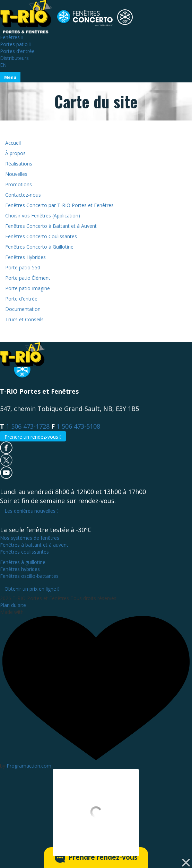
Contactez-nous (23, 195)
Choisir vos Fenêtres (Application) (43, 216)
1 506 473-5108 (78, 426)
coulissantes (24, 552)
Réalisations (19, 164)
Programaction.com (29, 766)
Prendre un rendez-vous (33, 437)
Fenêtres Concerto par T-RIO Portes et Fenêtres (59, 205)
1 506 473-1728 (28, 426)
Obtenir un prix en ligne (32, 589)
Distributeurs (14, 58)
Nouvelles (16, 174)
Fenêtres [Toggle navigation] (11, 37)
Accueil (13, 143)
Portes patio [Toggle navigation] (15, 44)
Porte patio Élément (28, 278)
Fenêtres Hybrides (25, 257)
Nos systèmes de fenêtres (30, 538)
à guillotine (23, 562)
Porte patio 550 (23, 267)
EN (3, 65)
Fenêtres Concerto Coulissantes (41, 236)
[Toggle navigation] (10, 77)
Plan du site (13, 605)
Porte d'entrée (21, 299)
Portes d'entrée (17, 51)
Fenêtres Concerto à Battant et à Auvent (51, 226)
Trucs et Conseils (24, 319)
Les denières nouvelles (32, 511)
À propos (15, 153)
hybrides (20, 569)
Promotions (19, 184)
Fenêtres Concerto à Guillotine (39, 247)
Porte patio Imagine (28, 288)
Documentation (23, 309)
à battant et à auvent (34, 545)
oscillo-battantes (29, 576)
